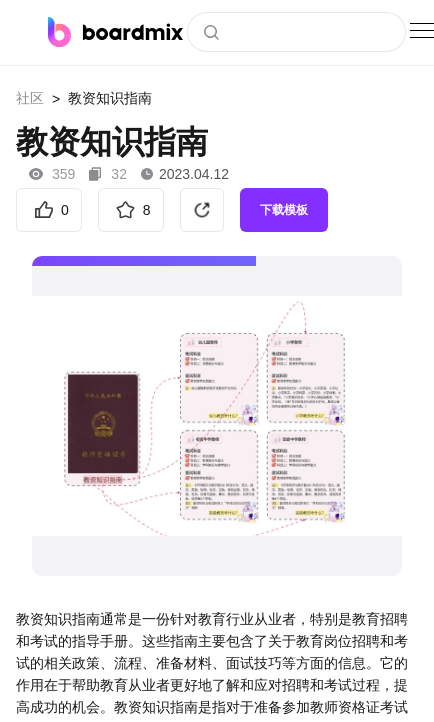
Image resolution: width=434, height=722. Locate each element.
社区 (30, 98)
